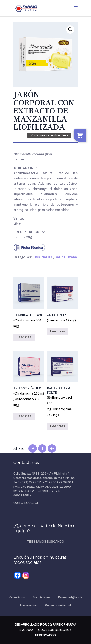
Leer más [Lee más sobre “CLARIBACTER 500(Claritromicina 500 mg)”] (24, 337)
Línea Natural (43, 257)
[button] (70, 30)
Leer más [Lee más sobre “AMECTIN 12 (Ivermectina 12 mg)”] (58, 331)
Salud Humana (66, 257)
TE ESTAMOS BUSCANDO (45, 542)
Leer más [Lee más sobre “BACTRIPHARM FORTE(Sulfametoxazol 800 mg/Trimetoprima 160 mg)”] (58, 426)
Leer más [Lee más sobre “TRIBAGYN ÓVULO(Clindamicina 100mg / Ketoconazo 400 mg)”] (24, 416)
